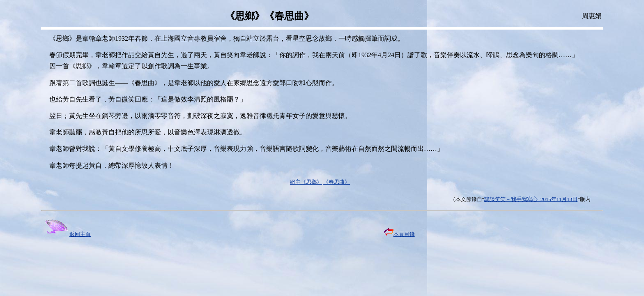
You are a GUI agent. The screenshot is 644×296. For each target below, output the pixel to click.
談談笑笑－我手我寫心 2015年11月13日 (531, 199)
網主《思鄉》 (306, 182)
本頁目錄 (399, 234)
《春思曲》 (337, 182)
